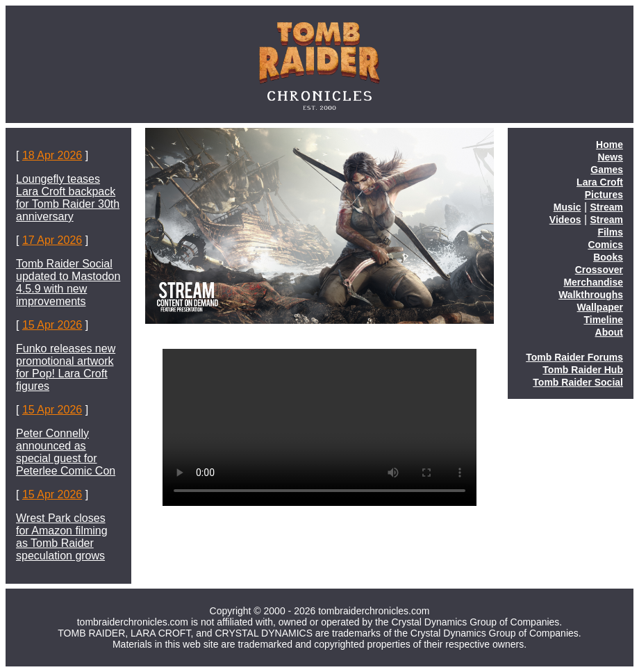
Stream (607, 207)
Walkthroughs (591, 295)
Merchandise (593, 282)
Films (610, 232)
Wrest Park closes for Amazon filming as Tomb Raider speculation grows (62, 537)
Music (567, 207)
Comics (605, 245)
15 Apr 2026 (52, 325)
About (609, 332)
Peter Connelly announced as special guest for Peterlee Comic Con (66, 452)
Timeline (603, 320)
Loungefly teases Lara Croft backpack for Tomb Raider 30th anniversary (68, 198)
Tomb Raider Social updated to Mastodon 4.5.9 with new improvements (68, 282)
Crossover (599, 270)
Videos (565, 220)
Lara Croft (600, 182)
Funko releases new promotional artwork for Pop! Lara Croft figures (66, 367)
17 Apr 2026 (52, 240)
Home (609, 145)
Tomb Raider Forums (574, 357)
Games (607, 170)
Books (608, 257)
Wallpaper (600, 307)
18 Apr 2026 (52, 155)
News (610, 157)
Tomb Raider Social (578, 382)
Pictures (604, 195)
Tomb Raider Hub (583, 370)
